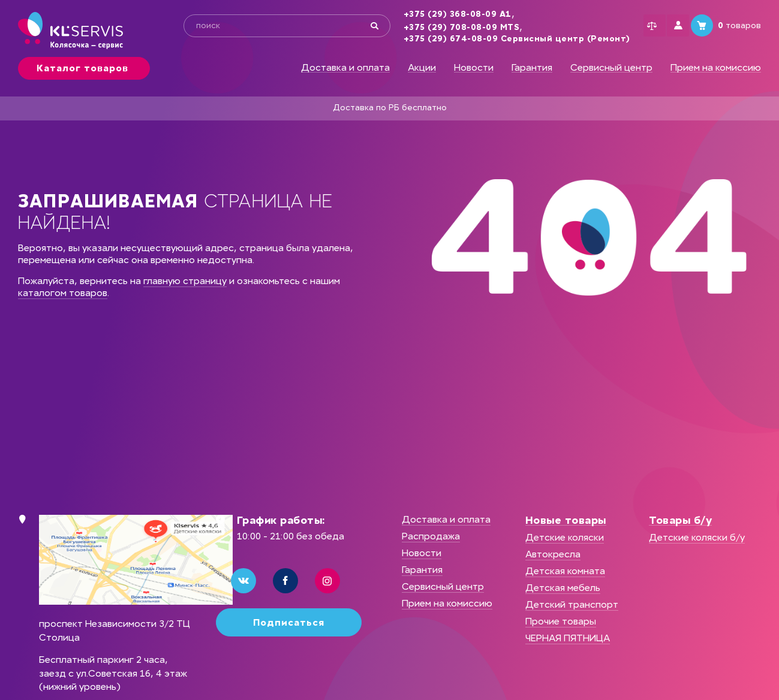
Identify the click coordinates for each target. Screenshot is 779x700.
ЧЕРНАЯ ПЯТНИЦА (568, 638)
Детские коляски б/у (697, 537)
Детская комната (565, 571)
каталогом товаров (63, 293)
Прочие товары (561, 621)
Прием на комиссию (716, 68)
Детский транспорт (572, 604)
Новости (474, 68)
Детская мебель (563, 588)
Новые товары (566, 520)
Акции (422, 68)
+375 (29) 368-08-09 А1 (437, 14)
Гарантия (532, 68)
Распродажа (431, 536)
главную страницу (185, 281)
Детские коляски (565, 537)
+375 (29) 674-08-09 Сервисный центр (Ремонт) (496, 39)
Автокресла (553, 554)
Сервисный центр (611, 68)
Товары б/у (680, 520)
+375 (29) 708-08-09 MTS (441, 28)
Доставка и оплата (345, 68)
